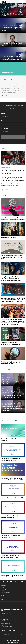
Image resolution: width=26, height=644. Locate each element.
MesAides (3, 621)
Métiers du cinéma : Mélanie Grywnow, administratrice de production (12, 409)
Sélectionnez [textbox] (5, 116)
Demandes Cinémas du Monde (8, 626)
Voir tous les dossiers (7, 191)
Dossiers (3, 587)
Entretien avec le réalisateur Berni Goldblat (12, 383)
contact (9, 641)
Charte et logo (4, 596)
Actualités (3, 586)
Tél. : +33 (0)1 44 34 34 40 (7, 615)
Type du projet (5, 128)
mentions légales (13, 642)
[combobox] (13, 116)
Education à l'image (6, 592)
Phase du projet (5, 121)
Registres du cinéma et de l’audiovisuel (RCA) (11, 625)
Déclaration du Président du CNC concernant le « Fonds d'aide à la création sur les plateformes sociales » (12, 28)
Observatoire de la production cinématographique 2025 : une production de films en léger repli (12, 58)
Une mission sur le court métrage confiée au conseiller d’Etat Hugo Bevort (12, 43)
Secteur (3, 113)
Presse (3, 591)
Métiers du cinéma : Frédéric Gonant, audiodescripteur (12, 396)
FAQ (2, 594)
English (3, 600)
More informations (6, 96)
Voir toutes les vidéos (7, 416)
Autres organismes (6, 589)
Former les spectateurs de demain (13, 172)
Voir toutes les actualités (8, 72)
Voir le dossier (5, 189)
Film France (4, 622)
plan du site (16, 641)
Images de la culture (6, 623)
